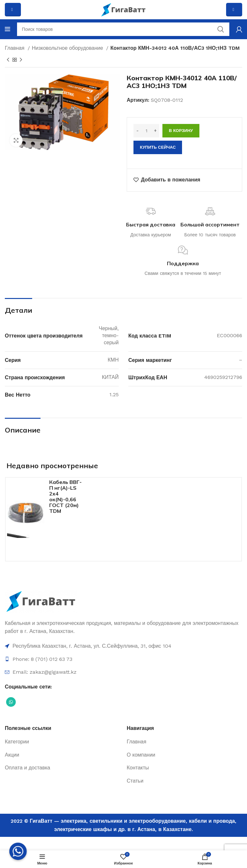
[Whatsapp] (18, 851)
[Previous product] (8, 60)
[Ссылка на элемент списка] (123, 646)
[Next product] (21, 60)
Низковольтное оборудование (68, 48)
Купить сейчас (158, 147)
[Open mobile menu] (8, 29)
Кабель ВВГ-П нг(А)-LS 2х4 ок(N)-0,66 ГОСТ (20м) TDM (65, 496)
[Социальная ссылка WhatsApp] (11, 702)
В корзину (181, 131)
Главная (15, 48)
